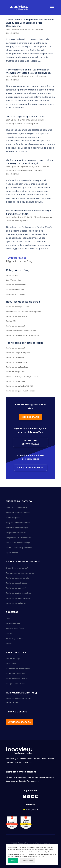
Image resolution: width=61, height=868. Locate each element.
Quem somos (12, 553)
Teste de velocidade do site (19, 698)
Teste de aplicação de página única (22, 376)
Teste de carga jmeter (16, 603)
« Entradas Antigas (16, 258)
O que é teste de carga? (17, 568)
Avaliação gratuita (20, 722)
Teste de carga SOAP (16, 381)
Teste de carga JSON (16, 372)
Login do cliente (18, 712)
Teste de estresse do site (18, 578)
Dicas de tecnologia (43, 217)
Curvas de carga (13, 659)
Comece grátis (31, 417)
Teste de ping (12, 702)
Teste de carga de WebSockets (20, 391)
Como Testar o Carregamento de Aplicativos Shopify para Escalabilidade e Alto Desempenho (30, 23)
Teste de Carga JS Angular (18, 353)
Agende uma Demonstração (31, 442)
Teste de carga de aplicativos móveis (26, 117)
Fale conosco (33, 781)
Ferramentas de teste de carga (20, 573)
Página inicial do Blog (19, 261)
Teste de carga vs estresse (18, 598)
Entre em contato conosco (18, 513)
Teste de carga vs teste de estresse (22, 335)
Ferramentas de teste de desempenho (23, 312)
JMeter (9, 643)
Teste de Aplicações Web (18, 307)
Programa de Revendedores (19, 538)
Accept (13, 861)
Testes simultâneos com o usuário (21, 331)
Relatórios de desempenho (18, 669)
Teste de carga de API (16, 588)
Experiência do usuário (16, 294)
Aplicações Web (13, 623)
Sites (8, 618)
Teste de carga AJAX (15, 326)
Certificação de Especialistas (19, 548)
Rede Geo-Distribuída (16, 674)
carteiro (10, 633)
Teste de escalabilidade (17, 316)
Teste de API (12, 275)
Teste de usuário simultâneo (19, 593)
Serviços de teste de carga (18, 543)
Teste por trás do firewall (17, 679)
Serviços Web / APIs (15, 628)
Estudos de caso (25, 170)
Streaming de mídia (15, 638)
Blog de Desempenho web (18, 523)
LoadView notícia (14, 280)
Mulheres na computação (17, 528)
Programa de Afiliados (16, 533)
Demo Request (13, 518)
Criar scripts (11, 664)
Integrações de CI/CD (16, 684)
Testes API (11, 321)
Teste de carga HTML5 (16, 362)
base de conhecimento (16, 507)
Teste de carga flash (15, 357)
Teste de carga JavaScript (18, 367)
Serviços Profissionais (30, 468)
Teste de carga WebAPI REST (20, 386)
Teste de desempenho (28, 124)
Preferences (27, 861)
